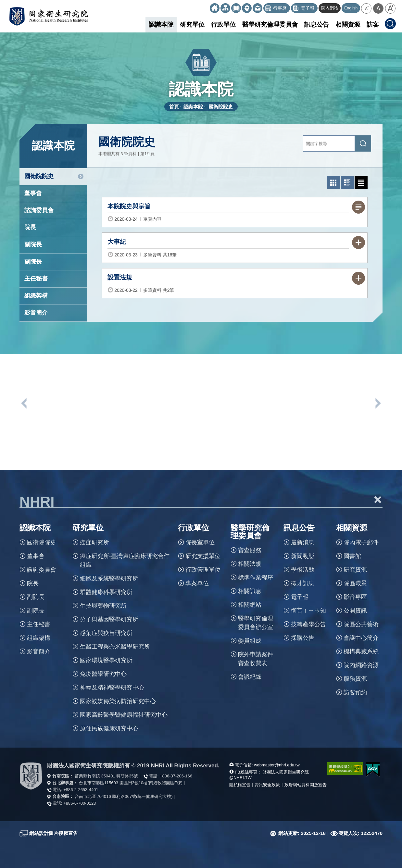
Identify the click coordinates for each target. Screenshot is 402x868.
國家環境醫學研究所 (106, 660)
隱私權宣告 (240, 785)
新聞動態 (303, 556)
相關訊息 (250, 591)
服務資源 (355, 679)
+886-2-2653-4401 (81, 790)
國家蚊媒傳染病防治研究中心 (118, 701)
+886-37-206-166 (176, 776)
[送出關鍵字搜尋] (363, 143)
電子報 (300, 597)
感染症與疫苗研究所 (106, 633)
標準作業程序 (256, 577)
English (351, 8)
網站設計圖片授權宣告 (54, 833)
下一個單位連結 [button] (378, 403)
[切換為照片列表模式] (333, 182)
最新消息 (303, 542)
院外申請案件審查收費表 (256, 659)
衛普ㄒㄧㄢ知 (308, 611)
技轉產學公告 (308, 624)
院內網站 (330, 8)
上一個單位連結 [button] (24, 403)
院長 (30, 227)
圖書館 (352, 556)
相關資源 (348, 25)
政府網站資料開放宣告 (306, 785)
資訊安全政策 (267, 785)
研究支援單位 (203, 556)
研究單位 (192, 25)
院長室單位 (200, 542)
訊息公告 (317, 25)
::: (207, 6)
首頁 (174, 107)
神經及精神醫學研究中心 (112, 688)
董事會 (33, 193)
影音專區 (355, 597)
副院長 (33, 244)
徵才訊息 (303, 583)
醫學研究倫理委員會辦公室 (256, 623)
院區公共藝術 (361, 624)
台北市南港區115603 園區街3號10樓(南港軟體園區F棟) (131, 783)
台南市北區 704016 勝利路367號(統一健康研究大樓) (124, 796)
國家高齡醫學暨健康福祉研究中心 (124, 715)
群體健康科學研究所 (106, 592)
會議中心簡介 (361, 638)
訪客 (373, 25)
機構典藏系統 (361, 651)
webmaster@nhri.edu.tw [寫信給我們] (277, 765)
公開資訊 (355, 611)
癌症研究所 (94, 542)
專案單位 (197, 583)
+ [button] (378, 500)
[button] (366, 8)
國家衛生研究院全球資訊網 (49, 16)
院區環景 (355, 583)
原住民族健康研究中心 (109, 728)
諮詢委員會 (39, 210)
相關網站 (250, 605)
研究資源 (355, 570)
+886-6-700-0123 (80, 803)
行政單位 (223, 25)
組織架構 (36, 296)
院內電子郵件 (361, 542)
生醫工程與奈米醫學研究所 (115, 647)
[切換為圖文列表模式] (347, 182)
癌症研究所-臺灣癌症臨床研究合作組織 (125, 560)
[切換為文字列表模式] (361, 182)
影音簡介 (36, 313)
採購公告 (303, 638)
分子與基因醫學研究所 (109, 619)
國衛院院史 (221, 107)
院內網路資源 (361, 665)
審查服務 (250, 550)
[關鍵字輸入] (329, 143)
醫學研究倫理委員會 (270, 25)
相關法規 (250, 564)
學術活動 (303, 570)
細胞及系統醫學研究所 (109, 578)
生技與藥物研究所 (103, 606)
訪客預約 (355, 692)
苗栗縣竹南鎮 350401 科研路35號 (106, 776)
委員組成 (250, 641)
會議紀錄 (250, 677)
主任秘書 (36, 279)
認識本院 (161, 25)
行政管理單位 (203, 570)
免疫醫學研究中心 (103, 674)
